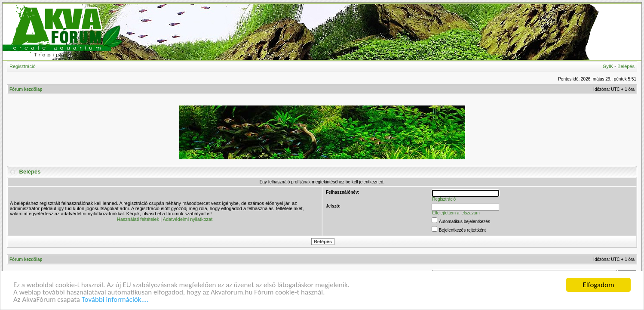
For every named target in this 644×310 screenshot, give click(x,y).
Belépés (626, 66)
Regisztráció (23, 66)
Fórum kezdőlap (26, 89)
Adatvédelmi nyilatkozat (188, 219)
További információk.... (115, 300)
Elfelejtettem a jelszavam (456, 213)
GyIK (608, 66)
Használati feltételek (138, 219)
